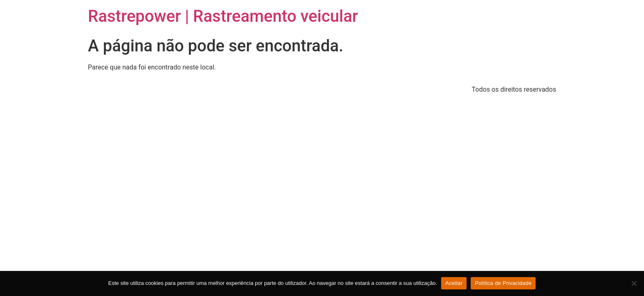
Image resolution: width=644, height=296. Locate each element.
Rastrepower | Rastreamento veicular (223, 16)
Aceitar (454, 283)
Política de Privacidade (503, 283)
